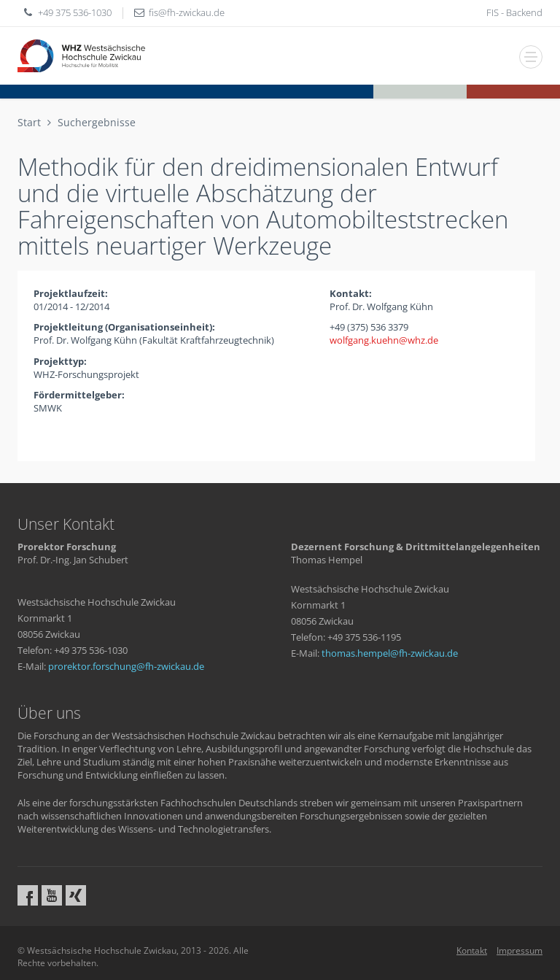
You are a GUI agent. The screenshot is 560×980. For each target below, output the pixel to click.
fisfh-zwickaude (187, 12)
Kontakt (472, 950)
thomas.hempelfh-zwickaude (390, 653)
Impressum (520, 950)
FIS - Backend (514, 12)
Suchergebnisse (97, 122)
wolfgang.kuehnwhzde (384, 340)
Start (29, 122)
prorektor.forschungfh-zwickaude (126, 666)
